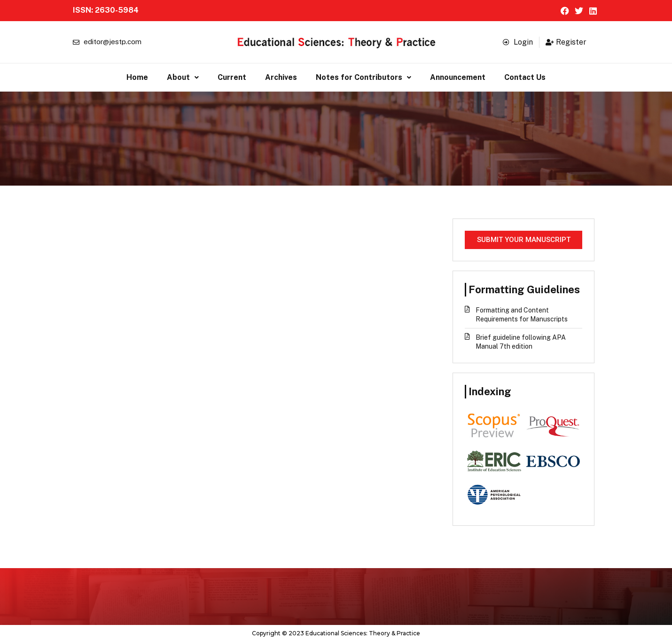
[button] (183, 77)
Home (137, 76)
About (183, 76)
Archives (281, 76)
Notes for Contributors (363, 76)
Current (232, 76)
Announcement (458, 76)
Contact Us (525, 76)
